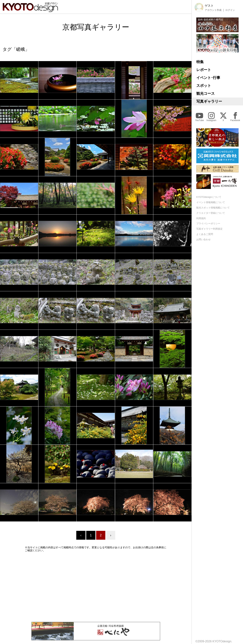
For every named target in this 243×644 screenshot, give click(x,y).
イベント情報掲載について (211, 202)
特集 (200, 62)
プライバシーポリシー (208, 223)
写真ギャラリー (209, 101)
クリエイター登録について (211, 213)
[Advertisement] (96, 587)
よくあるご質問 (205, 234)
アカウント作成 (213, 10)
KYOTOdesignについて (209, 197)
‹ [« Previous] (81, 535)
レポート (204, 70)
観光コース (206, 93)
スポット (204, 86)
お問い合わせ (203, 239)
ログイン (230, 10)
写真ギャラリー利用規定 (209, 229)
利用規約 (201, 218)
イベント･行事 (208, 78)
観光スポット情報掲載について (213, 208)
